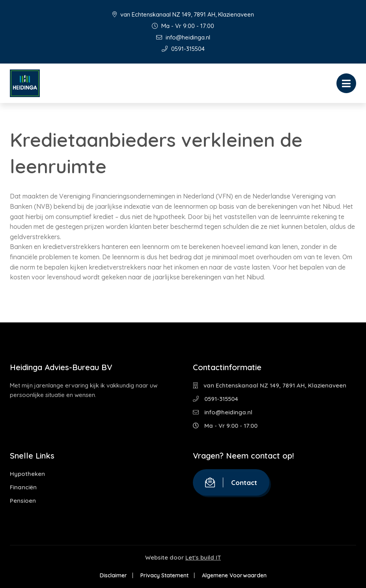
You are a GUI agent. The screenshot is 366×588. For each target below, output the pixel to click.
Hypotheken (27, 474)
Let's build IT (203, 557)
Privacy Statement (164, 575)
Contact (231, 482)
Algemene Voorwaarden (234, 575)
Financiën (23, 487)
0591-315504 (183, 49)
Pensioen (23, 501)
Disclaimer (113, 575)
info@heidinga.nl (183, 37)
